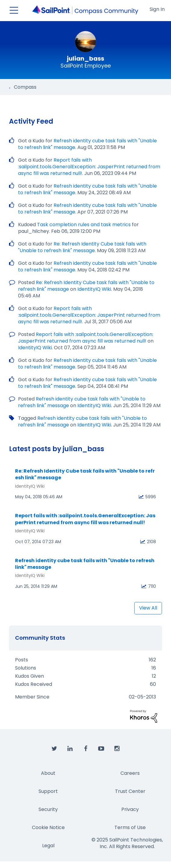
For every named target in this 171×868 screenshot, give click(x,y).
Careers (130, 773)
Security (48, 809)
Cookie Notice (48, 827)
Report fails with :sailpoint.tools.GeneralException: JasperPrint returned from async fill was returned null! (89, 167)
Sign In (157, 9)
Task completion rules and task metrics (84, 225)
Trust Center (130, 791)
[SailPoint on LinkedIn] (70, 749)
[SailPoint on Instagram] (117, 749)
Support (48, 791)
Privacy (130, 809)
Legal (48, 846)
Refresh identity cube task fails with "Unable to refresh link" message (85, 564)
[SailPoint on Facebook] (85, 749)
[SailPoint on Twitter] (54, 749)
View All (148, 608)
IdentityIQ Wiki (94, 289)
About (48, 773)
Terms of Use (130, 827)
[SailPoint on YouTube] (101, 749)
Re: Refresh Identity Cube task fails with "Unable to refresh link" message (82, 247)
